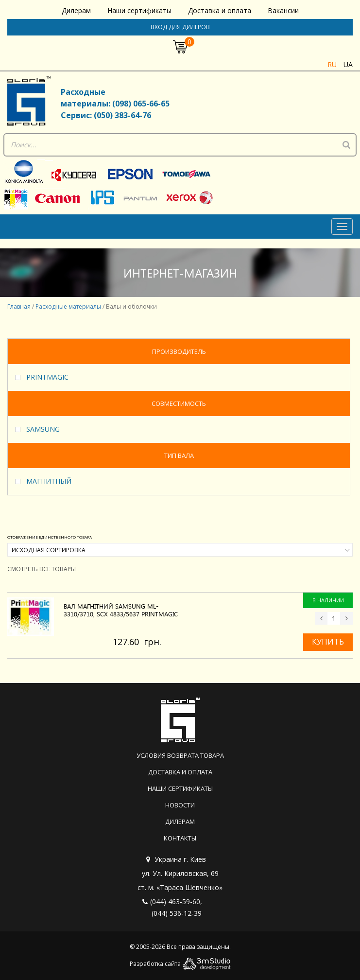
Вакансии (283, 10)
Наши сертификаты (139, 10)
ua (348, 64)
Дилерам (76, 10)
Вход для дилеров (180, 27)
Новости (180, 805)
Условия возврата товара (180, 755)
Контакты (180, 838)
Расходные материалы (68, 306)
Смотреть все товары (42, 569)
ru (332, 64)
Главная (19, 306)
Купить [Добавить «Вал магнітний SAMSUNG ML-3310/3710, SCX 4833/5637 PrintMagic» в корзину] (328, 642)
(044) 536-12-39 (177, 913)
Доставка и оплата (220, 10)
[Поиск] (346, 145)
